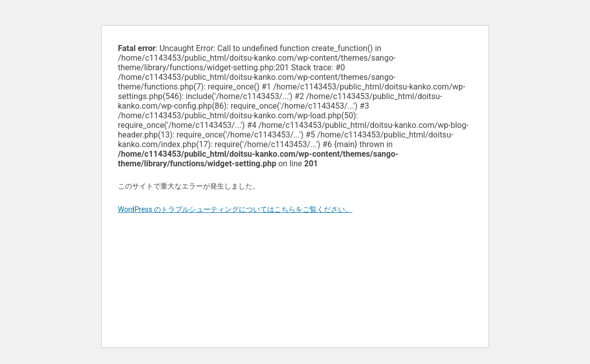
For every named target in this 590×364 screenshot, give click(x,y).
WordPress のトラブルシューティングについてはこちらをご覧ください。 (235, 209)
